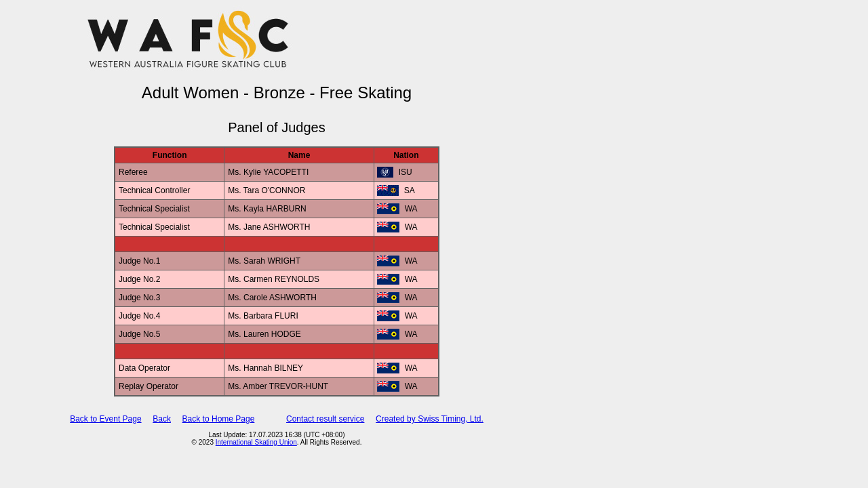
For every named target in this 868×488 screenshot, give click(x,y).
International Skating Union (256, 442)
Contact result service (325, 419)
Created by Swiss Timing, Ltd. (430, 419)
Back (162, 419)
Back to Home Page (219, 419)
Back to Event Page (105, 419)
